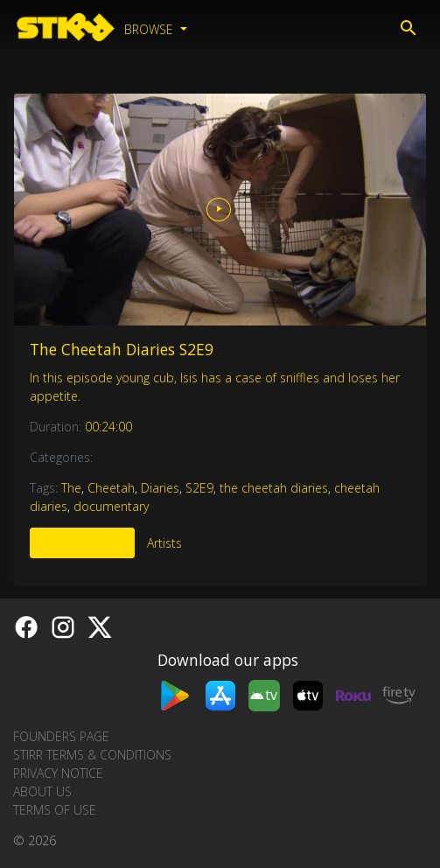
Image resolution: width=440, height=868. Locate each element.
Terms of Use (55, 810)
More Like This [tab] (82, 543)
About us (42, 791)
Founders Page (61, 736)
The (71, 488)
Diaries (160, 488)
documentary (111, 506)
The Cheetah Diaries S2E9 (122, 349)
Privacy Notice (58, 773)
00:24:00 (108, 427)
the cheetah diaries (274, 488)
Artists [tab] (164, 543)
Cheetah (111, 488)
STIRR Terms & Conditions (92, 755)
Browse (150, 29)
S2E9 (199, 488)
